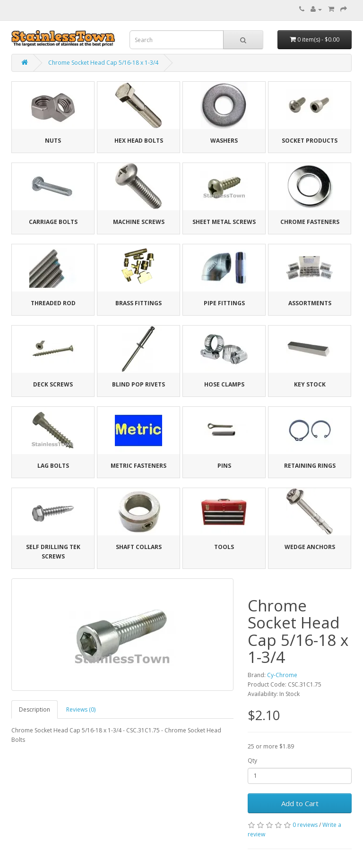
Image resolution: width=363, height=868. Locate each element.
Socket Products (310, 141)
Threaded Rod (53, 303)
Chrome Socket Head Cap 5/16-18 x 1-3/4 (103, 63)
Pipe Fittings (224, 303)
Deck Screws (53, 384)
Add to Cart (300, 803)
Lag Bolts (53, 466)
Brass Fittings (138, 303)
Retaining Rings (310, 466)
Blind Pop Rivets (138, 384)
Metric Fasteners (138, 466)
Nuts (53, 141)
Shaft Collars (139, 547)
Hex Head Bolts (139, 141)
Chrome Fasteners (310, 222)
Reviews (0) (81, 709)
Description (35, 709)
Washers (224, 141)
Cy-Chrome (282, 675)
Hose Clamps (224, 384)
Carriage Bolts (53, 222)
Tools (224, 547)
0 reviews (305, 825)
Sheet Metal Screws (224, 222)
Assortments (310, 303)
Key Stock (310, 384)
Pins (224, 466)
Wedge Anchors (310, 547)
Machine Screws (139, 222)
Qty (252, 761)
